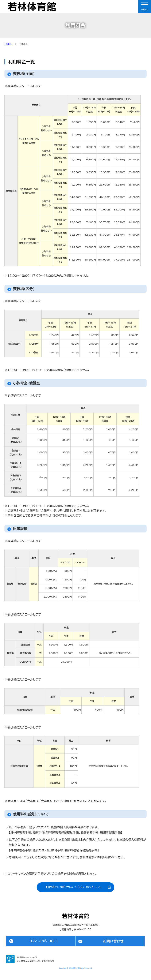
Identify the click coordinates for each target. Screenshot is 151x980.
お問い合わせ (113, 941)
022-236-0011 (44, 941)
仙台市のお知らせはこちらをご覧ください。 (74, 887)
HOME (8, 44)
